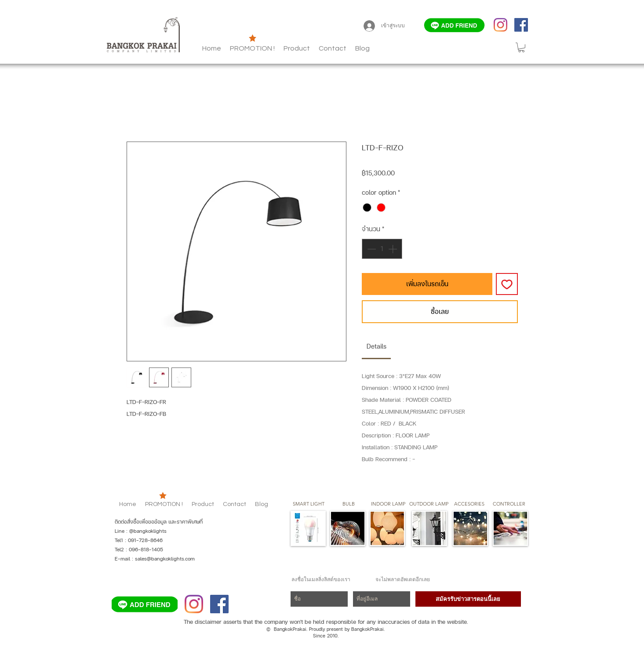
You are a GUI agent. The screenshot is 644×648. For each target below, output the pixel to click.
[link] (377, 346)
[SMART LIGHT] (309, 504)
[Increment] (393, 249)
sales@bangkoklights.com (165, 559)
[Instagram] (500, 25)
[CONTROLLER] (509, 504)
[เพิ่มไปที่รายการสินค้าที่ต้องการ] (507, 284)
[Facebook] (521, 25)
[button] (362, 48)
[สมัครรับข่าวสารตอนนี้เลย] (468, 599)
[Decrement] (371, 249)
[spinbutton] (382, 249)
